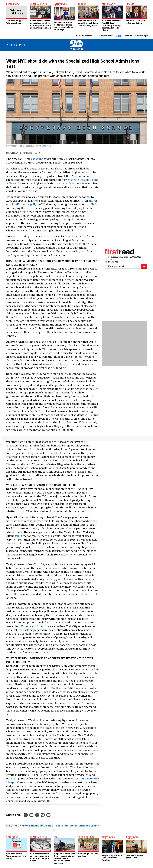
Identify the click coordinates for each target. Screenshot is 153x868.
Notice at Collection (84, 38)
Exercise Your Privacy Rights (137, 38)
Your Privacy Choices (109, 38)
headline (38, 161)
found (18, 538)
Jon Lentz (15, 155)
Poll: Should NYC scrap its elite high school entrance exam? (62, 828)
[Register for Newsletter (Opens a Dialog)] (144, 269)
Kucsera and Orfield (33, 628)
